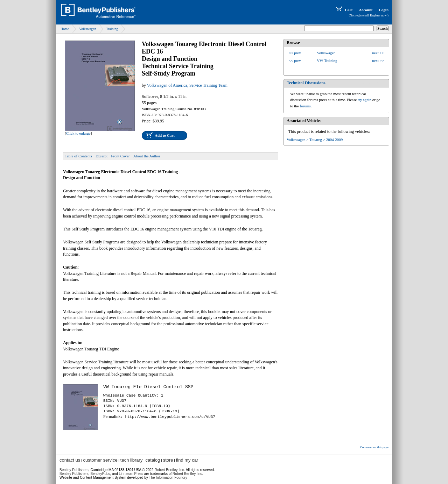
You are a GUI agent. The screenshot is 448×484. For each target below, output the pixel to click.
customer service (100, 460)
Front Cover (120, 156)
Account (366, 10)
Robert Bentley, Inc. (188, 474)
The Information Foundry (168, 478)
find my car (187, 460)
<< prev (295, 53)
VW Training (327, 60)
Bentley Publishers (74, 470)
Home (65, 29)
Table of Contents (78, 156)
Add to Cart (165, 135)
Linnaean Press (131, 474)
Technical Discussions (306, 83)
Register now (378, 15)
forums (305, 106)
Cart (344, 10)
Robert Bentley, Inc (169, 470)
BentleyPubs (100, 474)
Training (112, 29)
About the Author (147, 156)
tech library (132, 460)
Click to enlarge (78, 133)
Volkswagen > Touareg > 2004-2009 (315, 140)
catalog (153, 460)
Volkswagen (88, 29)
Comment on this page (374, 447)
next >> (378, 53)
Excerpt (101, 156)
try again (365, 100)
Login (384, 10)
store (168, 460)
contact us (70, 460)
